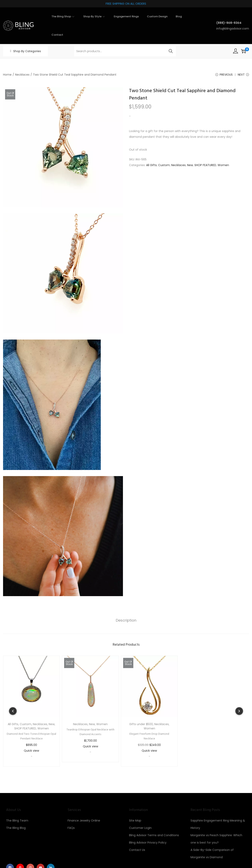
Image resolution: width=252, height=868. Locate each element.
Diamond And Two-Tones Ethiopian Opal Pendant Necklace (31, 737)
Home (7, 75)
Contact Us (137, 850)
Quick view (31, 751)
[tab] (126, 621)
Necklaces (22, 75)
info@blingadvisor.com (233, 29)
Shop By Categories (27, 51)
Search (171, 51)
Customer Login (140, 828)
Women (223, 165)
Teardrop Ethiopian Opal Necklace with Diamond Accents (90, 732)
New (190, 165)
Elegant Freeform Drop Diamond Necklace (149, 737)
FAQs (71, 828)
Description (126, 620)
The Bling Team (17, 821)
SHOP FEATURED (205, 165)
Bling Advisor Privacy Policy (148, 843)
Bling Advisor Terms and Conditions (154, 835)
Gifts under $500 (141, 724)
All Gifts (151, 165)
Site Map (135, 821)
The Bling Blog (16, 828)
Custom (164, 165)
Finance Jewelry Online (84, 821)
